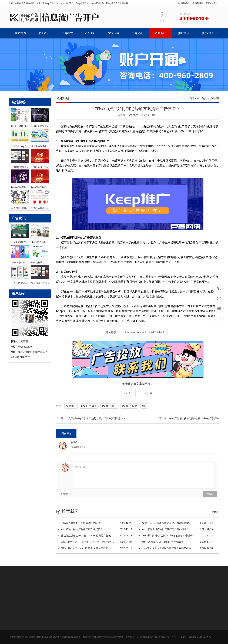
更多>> (215, 512)
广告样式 (67, 33)
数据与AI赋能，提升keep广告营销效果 (176, 542)
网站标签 (185, 3)
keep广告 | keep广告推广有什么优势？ (95, 529)
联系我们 (207, 33)
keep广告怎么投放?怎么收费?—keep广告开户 (194, 418)
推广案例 (184, 33)
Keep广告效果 (89, 406)
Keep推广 (71, 406)
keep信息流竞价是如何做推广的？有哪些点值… (176, 548)
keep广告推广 (109, 406)
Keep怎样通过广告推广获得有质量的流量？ (176, 529)
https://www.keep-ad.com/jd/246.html (144, 332)
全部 (144, 406)
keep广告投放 (129, 406)
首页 (204, 98)
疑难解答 (160, 33)
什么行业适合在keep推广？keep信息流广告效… (95, 536)
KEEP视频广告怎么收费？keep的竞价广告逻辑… (176, 536)
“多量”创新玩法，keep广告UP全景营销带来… (95, 548)
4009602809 (219, 289)
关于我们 (44, 33)
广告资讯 (137, 33)
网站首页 (21, 33)
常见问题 (114, 33)
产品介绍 (90, 33)
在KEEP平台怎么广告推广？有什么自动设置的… (95, 542)
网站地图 (199, 3)
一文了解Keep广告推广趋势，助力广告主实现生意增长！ (97, 418)
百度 (208, 3)
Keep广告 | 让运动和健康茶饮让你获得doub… (176, 523)
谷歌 (214, 3)
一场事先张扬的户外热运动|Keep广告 (95, 523)
